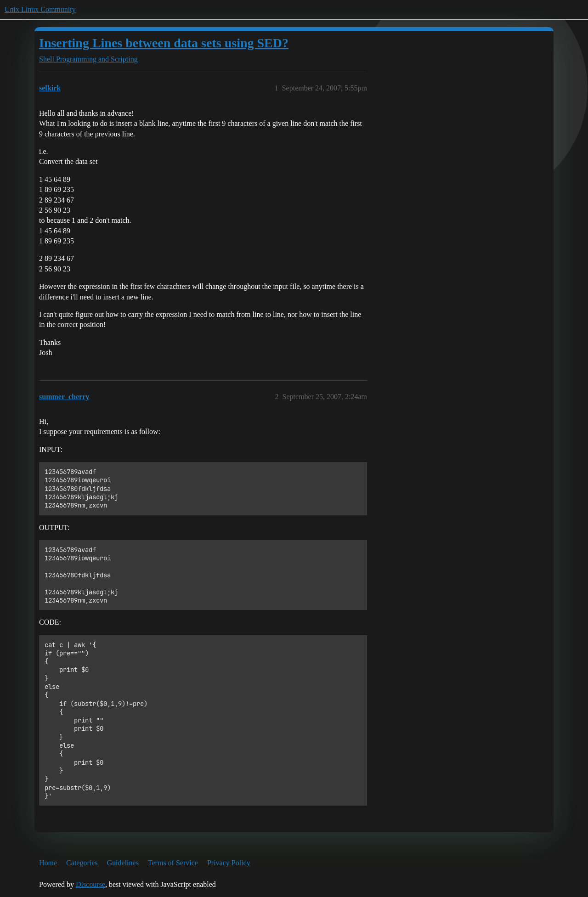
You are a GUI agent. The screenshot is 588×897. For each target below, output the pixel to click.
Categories (82, 863)
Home (48, 863)
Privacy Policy (229, 863)
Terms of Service (173, 863)
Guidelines (123, 863)
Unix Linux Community (40, 9)
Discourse (90, 884)
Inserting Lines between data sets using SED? (164, 43)
